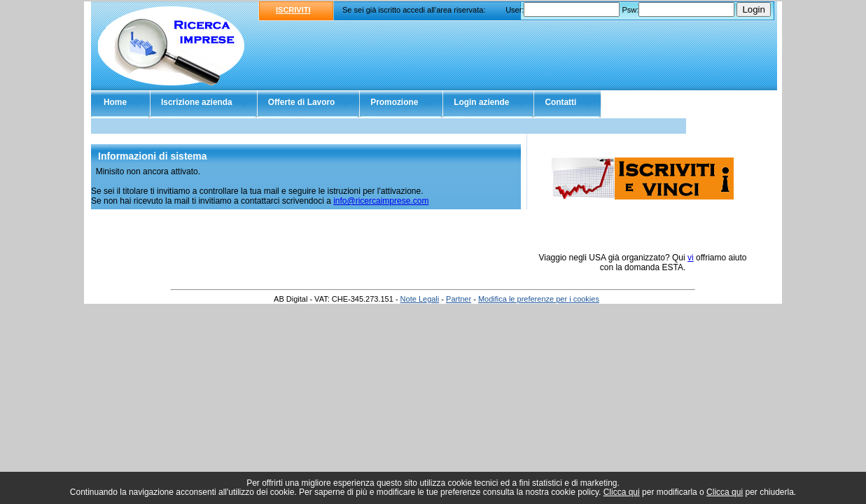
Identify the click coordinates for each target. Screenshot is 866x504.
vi (691, 258)
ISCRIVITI (293, 10)
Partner (459, 299)
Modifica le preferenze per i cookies (539, 299)
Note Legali (420, 299)
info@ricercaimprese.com (381, 201)
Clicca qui (622, 492)
